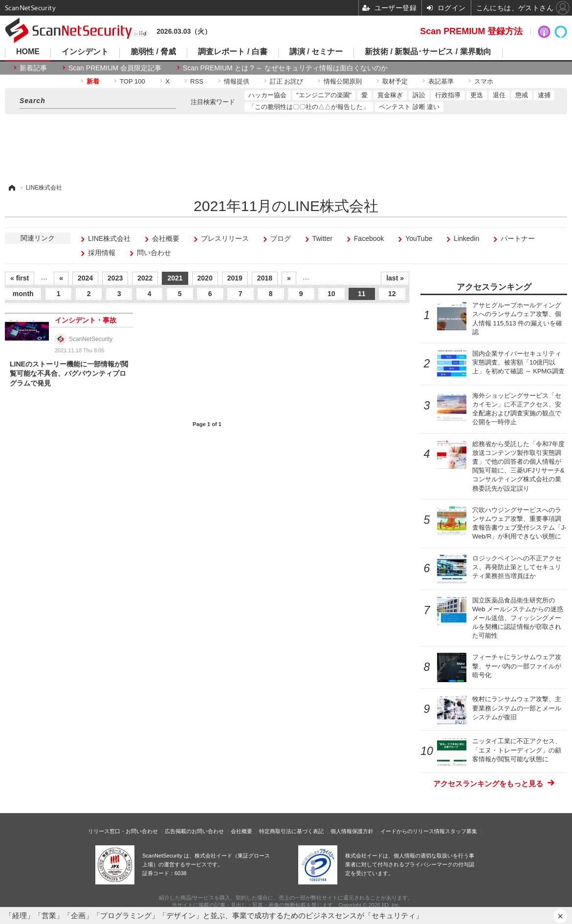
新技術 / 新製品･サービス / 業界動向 (428, 52)
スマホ (484, 81)
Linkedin (466, 238)
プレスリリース (225, 238)
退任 (499, 95)
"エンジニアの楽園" (324, 95)
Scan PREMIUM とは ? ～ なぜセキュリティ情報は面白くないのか (285, 68)
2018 (265, 278)
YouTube (419, 238)
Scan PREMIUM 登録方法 (471, 31)
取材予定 (395, 81)
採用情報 (102, 253)
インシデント (85, 52)
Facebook (369, 238)
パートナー (518, 238)
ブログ (281, 238)
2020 (205, 278)
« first (20, 278)
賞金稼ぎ (390, 95)
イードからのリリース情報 (413, 831)
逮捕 (544, 95)
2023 (115, 278)
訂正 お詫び (287, 81)
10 (331, 294)
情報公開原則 (343, 81)
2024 (85, 278)
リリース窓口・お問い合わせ (123, 831)
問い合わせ (154, 253)
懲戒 (522, 95)
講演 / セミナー (316, 52)
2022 (145, 278)
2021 (175, 278)
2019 (235, 278)
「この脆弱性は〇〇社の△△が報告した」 (309, 107)
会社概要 (166, 238)
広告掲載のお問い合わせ (194, 831)
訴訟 (419, 95)
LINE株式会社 (109, 238)
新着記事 (33, 68)
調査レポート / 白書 (232, 52)
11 (362, 294)
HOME (28, 52)
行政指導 (448, 95)
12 (392, 294)
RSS (197, 81)
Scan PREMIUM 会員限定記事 (115, 68)
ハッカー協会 (267, 95)
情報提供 (237, 81)
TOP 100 (132, 81)
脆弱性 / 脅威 (153, 52)
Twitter (322, 238)
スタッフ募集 (461, 831)
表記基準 (441, 81)
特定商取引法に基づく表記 (291, 831)
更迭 (477, 95)
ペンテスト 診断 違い (409, 107)
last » (395, 278)
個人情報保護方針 (352, 831)
